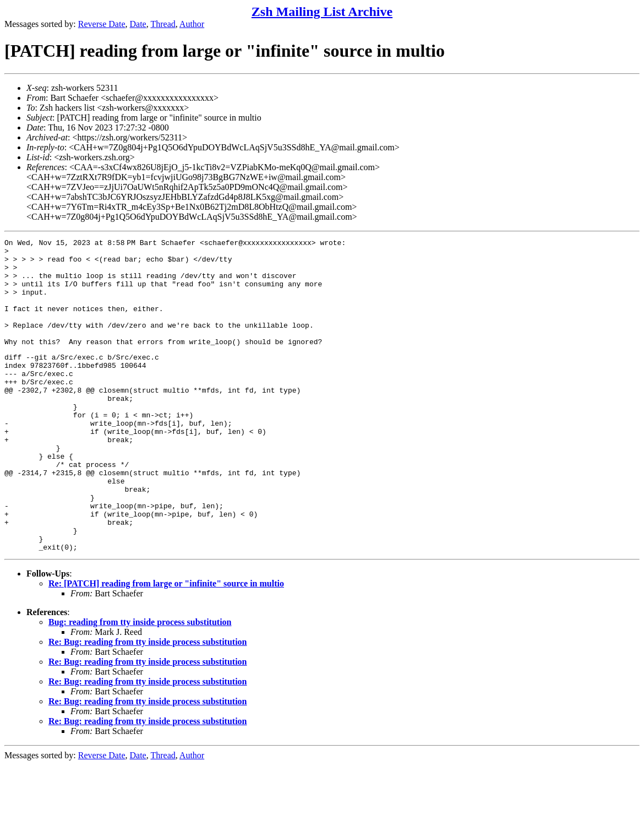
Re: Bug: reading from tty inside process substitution (148, 703)
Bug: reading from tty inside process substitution (140, 683)
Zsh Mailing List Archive (322, 12)
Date (138, 24)
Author (192, 24)
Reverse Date (102, 24)
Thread (163, 24)
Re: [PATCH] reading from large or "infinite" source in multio (166, 645)
